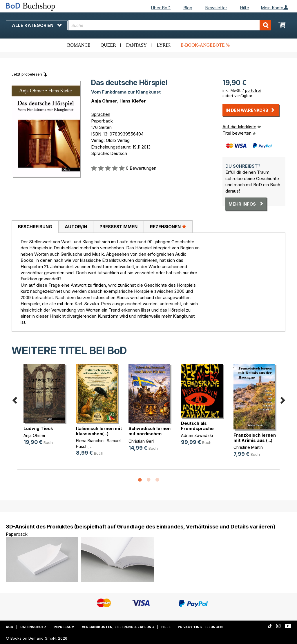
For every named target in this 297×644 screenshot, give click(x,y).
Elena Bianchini (90, 441)
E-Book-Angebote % (205, 45)
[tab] (35, 227)
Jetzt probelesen (27, 74)
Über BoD (161, 8)
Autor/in (76, 227)
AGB (9, 627)
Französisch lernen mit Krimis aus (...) (255, 438)
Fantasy (136, 45)
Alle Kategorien (37, 25)
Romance (79, 45)
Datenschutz (33, 627)
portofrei (253, 90)
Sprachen (101, 114)
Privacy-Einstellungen (200, 627)
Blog (188, 8)
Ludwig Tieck (38, 428)
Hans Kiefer (133, 101)
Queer (108, 45)
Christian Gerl (141, 441)
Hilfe (245, 8)
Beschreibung (35, 227)
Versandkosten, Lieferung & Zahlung (118, 627)
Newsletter (216, 8)
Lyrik (164, 45)
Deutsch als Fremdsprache (197, 426)
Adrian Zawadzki (197, 435)
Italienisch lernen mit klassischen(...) (99, 431)
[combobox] (170, 25)
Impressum (64, 627)
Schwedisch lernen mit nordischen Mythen (150, 434)
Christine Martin (248, 447)
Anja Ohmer (104, 101)
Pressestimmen (118, 227)
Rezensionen (168, 226)
